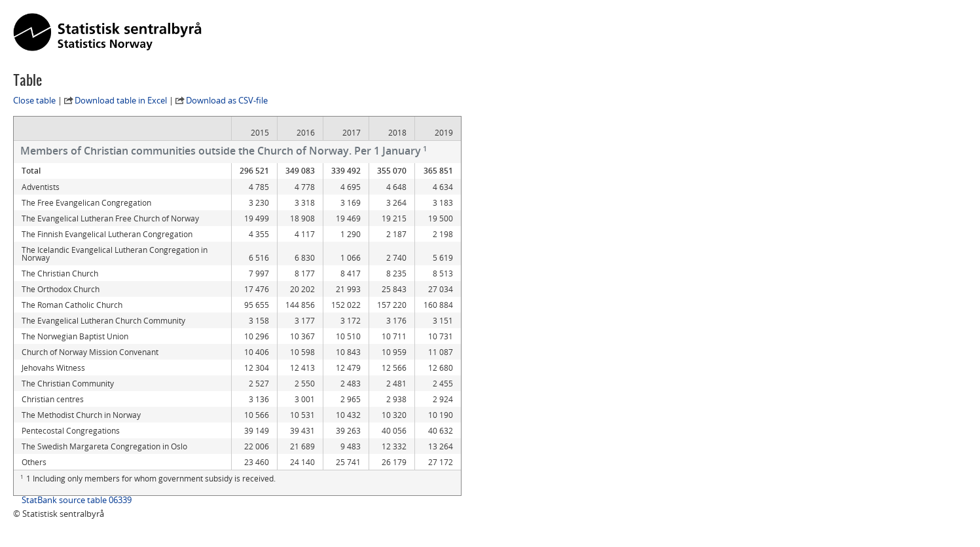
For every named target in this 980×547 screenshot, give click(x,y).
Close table (34, 100)
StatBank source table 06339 (77, 500)
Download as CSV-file (227, 100)
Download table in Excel (121, 100)
